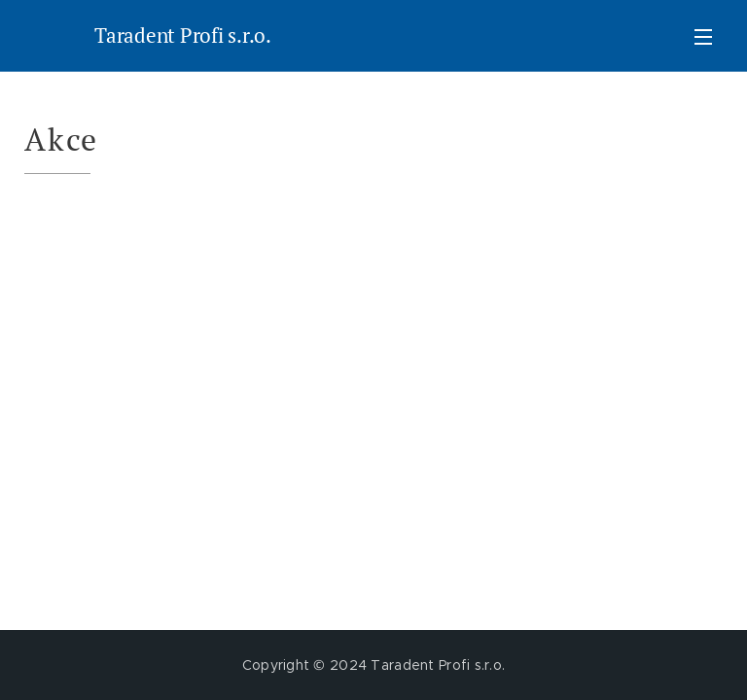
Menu (703, 37)
